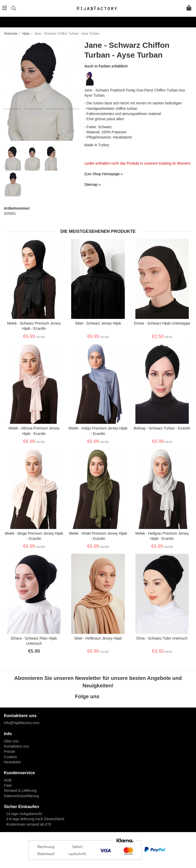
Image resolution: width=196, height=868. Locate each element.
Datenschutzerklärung (21, 796)
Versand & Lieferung (20, 790)
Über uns (11, 741)
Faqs (8, 785)
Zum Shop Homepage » (104, 174)
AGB (8, 780)
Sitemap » (92, 185)
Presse (10, 751)
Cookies (10, 757)
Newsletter (12, 762)
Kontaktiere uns (16, 746)
